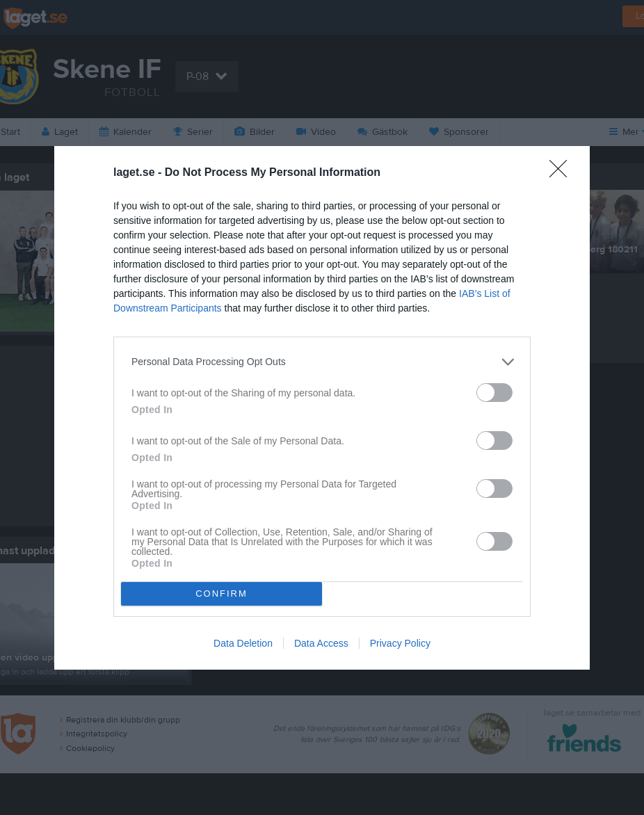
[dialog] (322, 408)
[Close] (563, 173)
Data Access (321, 643)
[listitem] (322, 362)
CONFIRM (222, 594)
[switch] (494, 393)
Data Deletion (243, 643)
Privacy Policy (400, 643)
